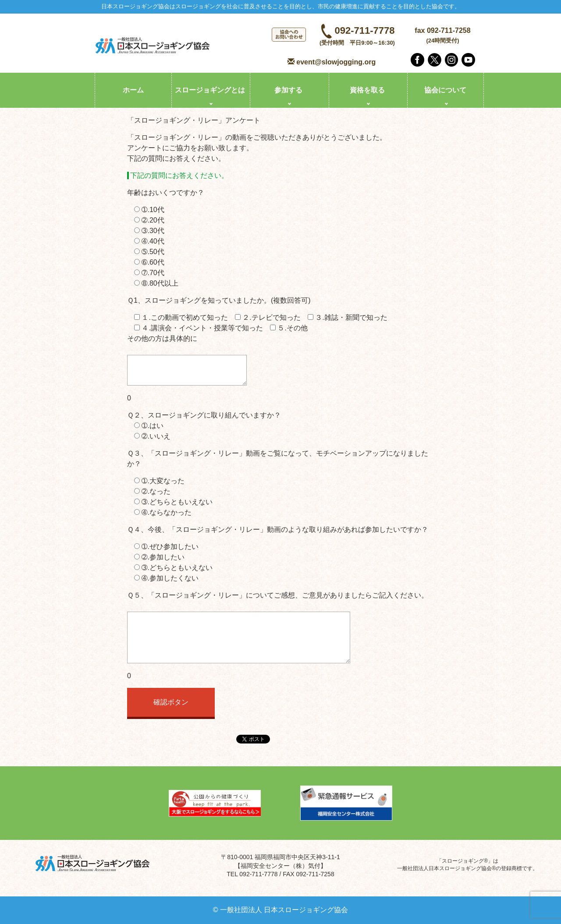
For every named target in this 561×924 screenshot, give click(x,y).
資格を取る (367, 90)
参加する (288, 90)
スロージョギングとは (210, 90)
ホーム (133, 90)
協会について (445, 90)
